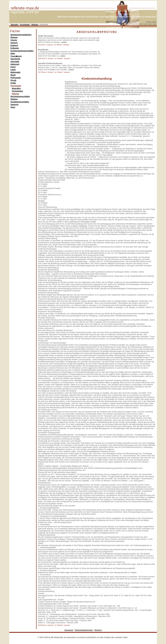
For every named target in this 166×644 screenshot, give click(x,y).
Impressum (69, 630)
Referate (35, 24)
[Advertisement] (126, 54)
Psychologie (25, 24)
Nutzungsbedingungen (84, 630)
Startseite (14, 24)
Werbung (98, 630)
